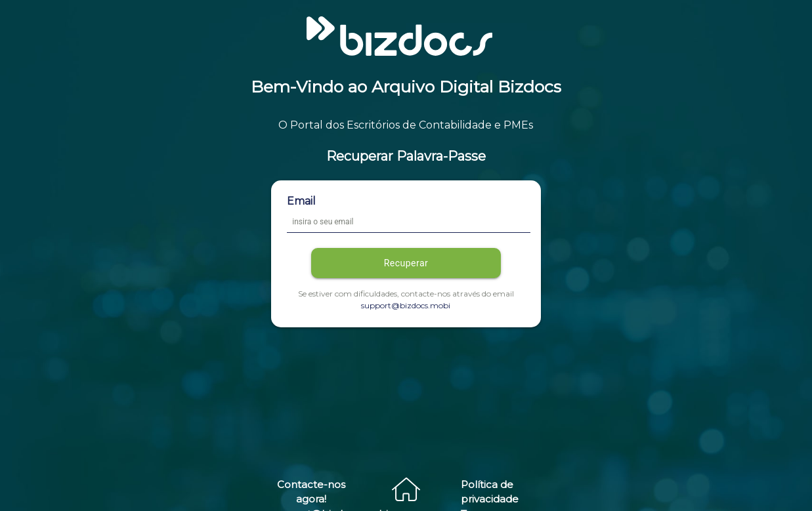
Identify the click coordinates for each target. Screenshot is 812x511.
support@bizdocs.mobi (406, 305)
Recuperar (406, 263)
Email (301, 201)
